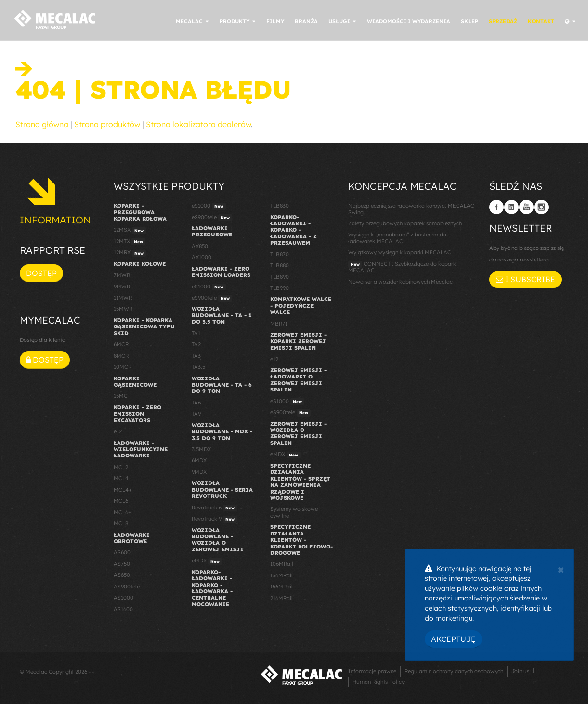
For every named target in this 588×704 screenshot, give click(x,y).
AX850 (200, 246)
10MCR (123, 367)
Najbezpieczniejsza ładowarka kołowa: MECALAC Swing (411, 209)
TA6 (196, 403)
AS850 (122, 575)
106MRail (282, 564)
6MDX (199, 460)
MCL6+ (123, 512)
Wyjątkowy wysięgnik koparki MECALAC (400, 252)
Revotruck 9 (214, 519)
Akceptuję (453, 639)
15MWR (123, 309)
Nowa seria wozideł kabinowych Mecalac (400, 282)
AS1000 (124, 598)
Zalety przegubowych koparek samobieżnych (405, 223)
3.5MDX (201, 449)
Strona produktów (107, 124)
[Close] (561, 569)
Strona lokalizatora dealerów (198, 124)
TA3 (196, 356)
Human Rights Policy (379, 682)
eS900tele (212, 218)
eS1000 (209, 206)
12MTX (130, 242)
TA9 (196, 414)
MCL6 (121, 501)
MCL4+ (123, 490)
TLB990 (280, 288)
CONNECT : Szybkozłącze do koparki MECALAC (403, 267)
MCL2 (121, 467)
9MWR (122, 287)
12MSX (130, 230)
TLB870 (280, 254)
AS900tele (127, 587)
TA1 (196, 333)
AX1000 (202, 257)
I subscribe (525, 279)
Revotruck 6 (214, 508)
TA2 (196, 344)
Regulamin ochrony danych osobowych (454, 671)
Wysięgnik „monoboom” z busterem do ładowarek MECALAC (397, 238)
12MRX (130, 253)
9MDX (199, 472)
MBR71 (279, 324)
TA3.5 (198, 367)
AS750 (122, 564)
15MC (121, 396)
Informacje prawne (372, 671)
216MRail (281, 598)
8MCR (121, 356)
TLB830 (280, 206)
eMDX (207, 561)
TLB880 (280, 265)
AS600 (122, 552)
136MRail (281, 575)
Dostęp (41, 273)
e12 (118, 431)
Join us (520, 671)
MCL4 (121, 478)
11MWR (123, 298)
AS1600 (123, 609)
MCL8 (121, 523)
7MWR (122, 275)
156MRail (281, 587)
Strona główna (42, 124)
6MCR (121, 344)
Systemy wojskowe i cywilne (295, 512)
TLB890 (280, 277)
